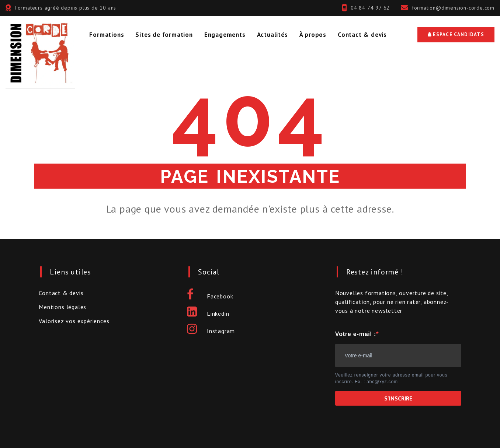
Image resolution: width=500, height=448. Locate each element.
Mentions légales (62, 307)
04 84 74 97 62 (370, 8)
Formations (107, 35)
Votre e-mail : (356, 334)
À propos (313, 35)
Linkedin (208, 314)
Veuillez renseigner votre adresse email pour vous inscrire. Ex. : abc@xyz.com (391, 378)
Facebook (210, 296)
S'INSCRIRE (398, 398)
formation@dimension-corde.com (453, 8)
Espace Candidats (456, 34)
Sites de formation (164, 35)
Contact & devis (362, 35)
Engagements (225, 35)
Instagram (211, 331)
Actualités (272, 35)
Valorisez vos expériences (74, 321)
